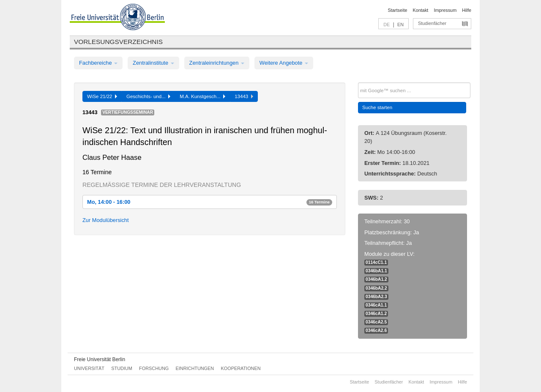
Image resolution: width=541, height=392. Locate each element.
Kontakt (421, 10)
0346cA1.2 (376, 314)
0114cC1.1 (376, 262)
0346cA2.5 (376, 322)
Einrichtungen (195, 368)
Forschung (154, 368)
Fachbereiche (98, 63)
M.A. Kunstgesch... (202, 96)
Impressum (445, 10)
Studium (122, 368)
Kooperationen (241, 368)
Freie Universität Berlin (100, 359)
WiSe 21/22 (102, 96)
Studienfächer (432, 23)
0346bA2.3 (376, 297)
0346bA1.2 (376, 279)
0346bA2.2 (376, 288)
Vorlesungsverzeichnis (118, 42)
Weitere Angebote (284, 63)
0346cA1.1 (376, 305)
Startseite (398, 10)
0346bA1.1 (376, 271)
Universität (89, 368)
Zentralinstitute (153, 63)
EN (400, 25)
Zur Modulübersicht (106, 220)
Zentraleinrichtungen (217, 63)
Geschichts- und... (148, 96)
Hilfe (467, 10)
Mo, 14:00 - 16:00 (210, 202)
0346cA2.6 (376, 330)
